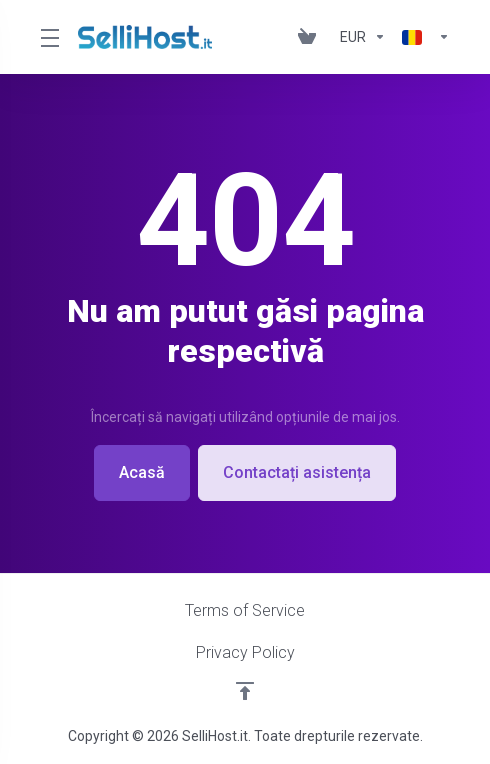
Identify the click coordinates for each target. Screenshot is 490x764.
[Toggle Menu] (47, 37)
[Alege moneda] (363, 37)
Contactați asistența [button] (297, 472)
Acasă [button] (142, 472)
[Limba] (422, 37)
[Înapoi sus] (245, 691)
